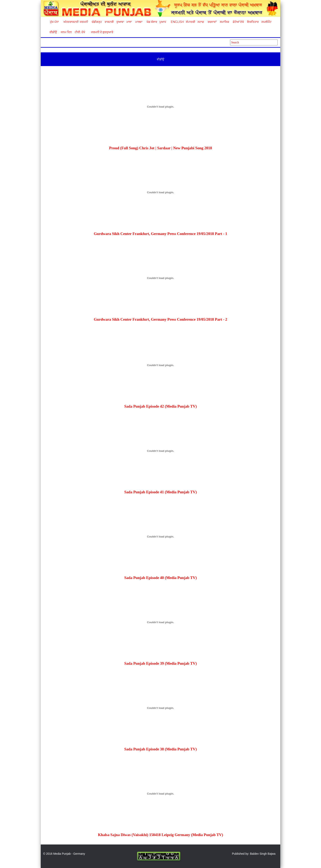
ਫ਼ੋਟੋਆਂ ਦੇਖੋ (238, 22)
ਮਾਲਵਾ (139, 22)
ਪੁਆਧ (163, 22)
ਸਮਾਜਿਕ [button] (225, 22)
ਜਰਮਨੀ (84, 22)
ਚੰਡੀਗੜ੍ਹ (97, 22)
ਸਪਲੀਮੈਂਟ (266, 22)
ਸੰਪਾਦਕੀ (190, 22)
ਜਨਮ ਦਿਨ (66, 32)
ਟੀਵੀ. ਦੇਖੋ (80, 32)
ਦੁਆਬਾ (120, 22)
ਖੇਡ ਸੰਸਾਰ (152, 22)
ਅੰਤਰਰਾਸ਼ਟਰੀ (70, 22)
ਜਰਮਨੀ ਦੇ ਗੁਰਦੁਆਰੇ (101, 32)
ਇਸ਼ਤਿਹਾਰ (253, 22)
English (177, 22)
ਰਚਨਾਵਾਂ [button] (212, 22)
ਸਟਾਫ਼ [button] (201, 22)
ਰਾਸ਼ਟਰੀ (109, 22)
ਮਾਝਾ (129, 22)
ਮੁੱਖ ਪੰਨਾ (54, 22)
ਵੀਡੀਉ (53, 32)
